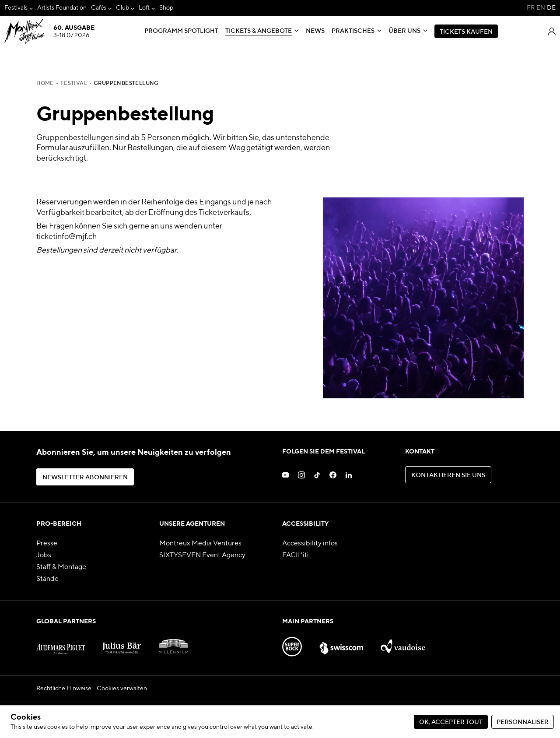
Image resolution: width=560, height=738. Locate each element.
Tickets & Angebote (259, 31)
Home (45, 84)
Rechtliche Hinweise (64, 689)
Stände (47, 579)
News (315, 31)
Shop (166, 8)
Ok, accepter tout (451, 722)
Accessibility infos (310, 544)
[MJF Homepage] (49, 32)
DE (551, 8)
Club (122, 8)
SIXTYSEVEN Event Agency (202, 555)
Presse (47, 544)
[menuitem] (19, 8)
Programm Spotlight (181, 31)
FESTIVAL (74, 84)
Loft (144, 8)
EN (541, 8)
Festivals (16, 8)
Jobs (44, 555)
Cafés (99, 8)
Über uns (404, 31)
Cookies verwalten (122, 689)
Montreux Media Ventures (200, 544)
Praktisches (353, 31)
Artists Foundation (62, 8)
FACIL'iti (296, 555)
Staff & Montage (61, 567)
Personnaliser (523, 722)
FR (531, 8)
